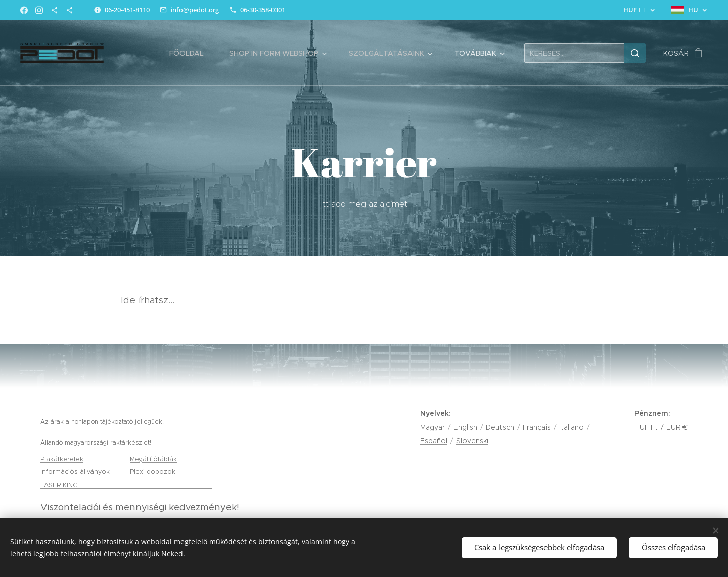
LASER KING (60, 485)
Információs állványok (76, 472)
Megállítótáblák (153, 459)
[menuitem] (192, 53)
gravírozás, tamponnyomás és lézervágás (146, 485)
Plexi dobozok (153, 472)
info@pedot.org (195, 10)
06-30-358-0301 (263, 10)
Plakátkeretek (62, 459)
